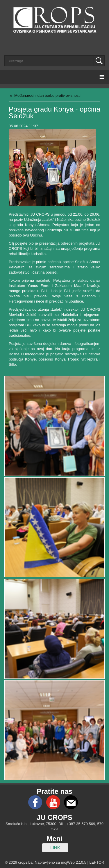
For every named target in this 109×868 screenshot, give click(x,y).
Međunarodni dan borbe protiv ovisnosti (47, 95)
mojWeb (68, 862)
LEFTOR (97, 862)
